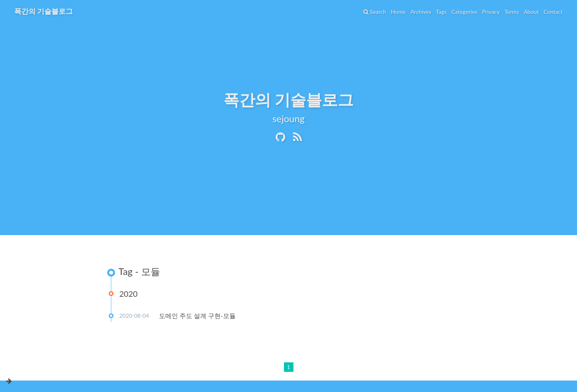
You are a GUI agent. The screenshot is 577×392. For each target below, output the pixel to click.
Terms (512, 12)
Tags (441, 12)
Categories (464, 12)
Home (398, 12)
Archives (421, 12)
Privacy (491, 12)
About (531, 12)
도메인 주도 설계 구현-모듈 (197, 316)
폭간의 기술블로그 (44, 11)
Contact (553, 12)
